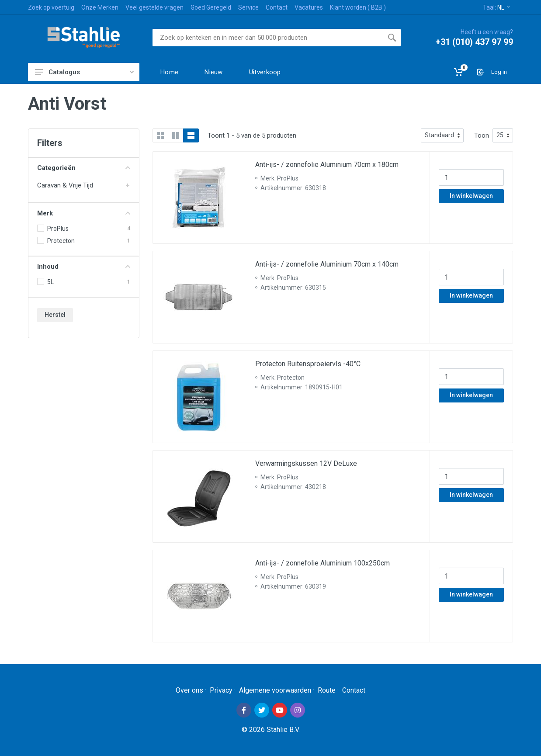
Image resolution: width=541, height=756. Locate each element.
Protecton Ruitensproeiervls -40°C (308, 364)
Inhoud (84, 267)
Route (327, 690)
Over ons (189, 690)
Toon (482, 135)
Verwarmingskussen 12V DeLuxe (306, 463)
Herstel (55, 315)
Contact (277, 7)
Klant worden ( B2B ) (358, 7)
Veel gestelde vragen (154, 7)
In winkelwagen (471, 196)
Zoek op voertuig (51, 7)
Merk (84, 213)
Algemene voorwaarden (275, 690)
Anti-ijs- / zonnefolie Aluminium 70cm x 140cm (327, 264)
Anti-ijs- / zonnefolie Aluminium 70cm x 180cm (327, 165)
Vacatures (309, 7)
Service (248, 7)
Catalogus (84, 72)
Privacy (221, 690)
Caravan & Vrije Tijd (65, 185)
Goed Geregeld (211, 7)
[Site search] (268, 38)
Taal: (496, 7)
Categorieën (84, 168)
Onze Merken (100, 7)
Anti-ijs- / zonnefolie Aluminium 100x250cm (323, 563)
